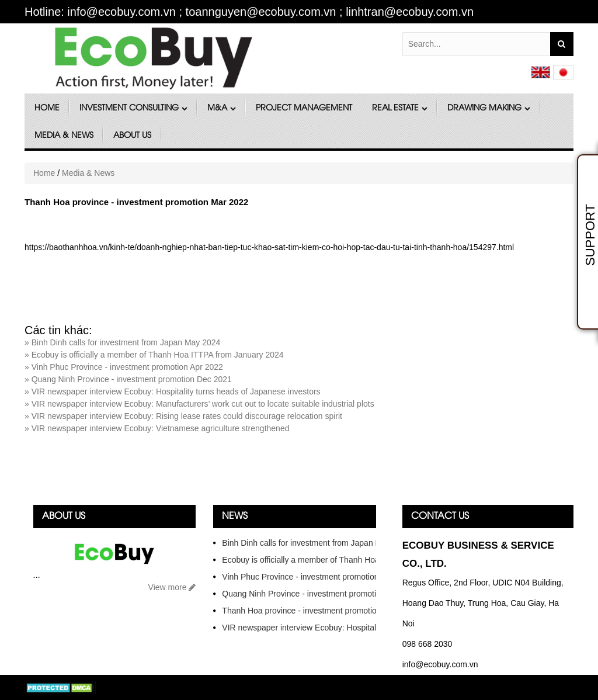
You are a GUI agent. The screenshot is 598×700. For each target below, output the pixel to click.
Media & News (64, 136)
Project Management (304, 108)
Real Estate (400, 108)
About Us (132, 136)
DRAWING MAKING (489, 108)
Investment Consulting (133, 108)
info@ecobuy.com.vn (440, 664)
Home (47, 108)
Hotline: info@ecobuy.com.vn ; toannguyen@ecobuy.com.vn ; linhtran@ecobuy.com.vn (249, 12)
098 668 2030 (427, 644)
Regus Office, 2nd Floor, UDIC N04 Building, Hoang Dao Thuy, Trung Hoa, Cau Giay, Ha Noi (483, 603)
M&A (222, 108)
